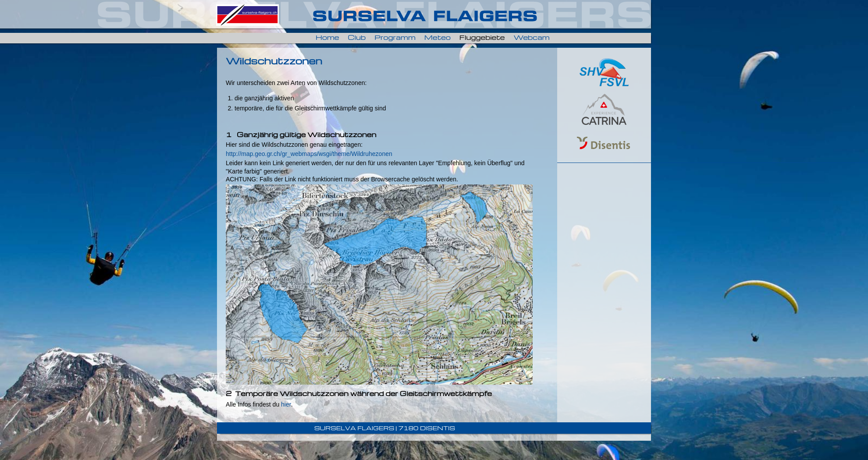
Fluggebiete (482, 37)
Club (357, 37)
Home (327, 37)
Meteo (438, 37)
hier (286, 404)
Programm (395, 37)
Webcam (531, 37)
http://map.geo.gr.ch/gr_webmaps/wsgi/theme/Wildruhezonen (309, 154)
